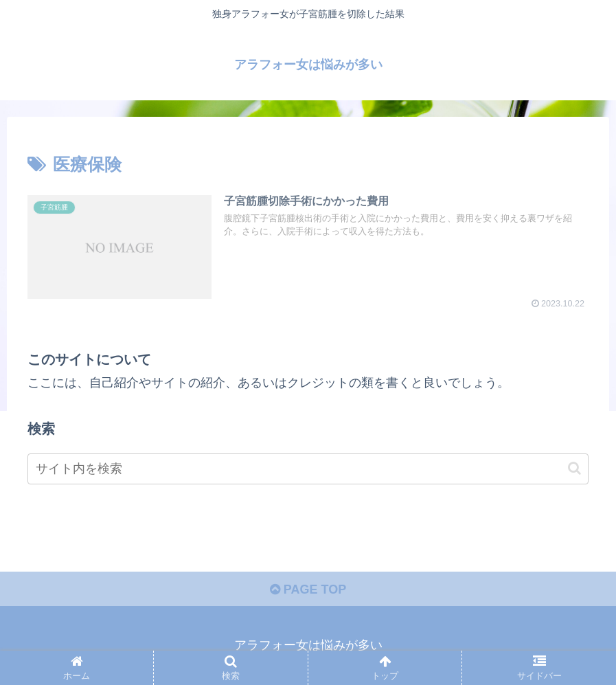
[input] (308, 469)
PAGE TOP (308, 589)
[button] (574, 468)
